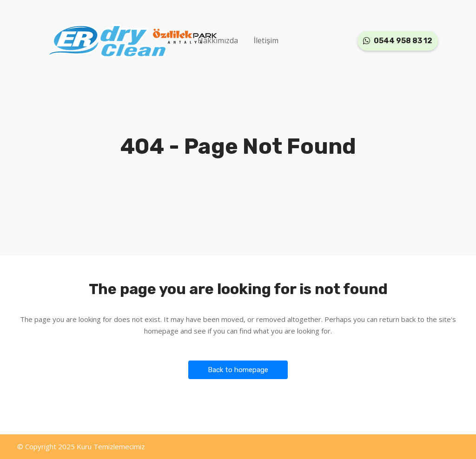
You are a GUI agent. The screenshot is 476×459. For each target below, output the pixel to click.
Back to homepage (238, 370)
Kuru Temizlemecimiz (111, 446)
